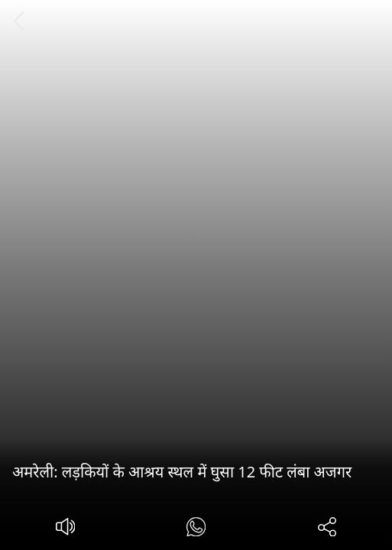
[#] (196, 529)
